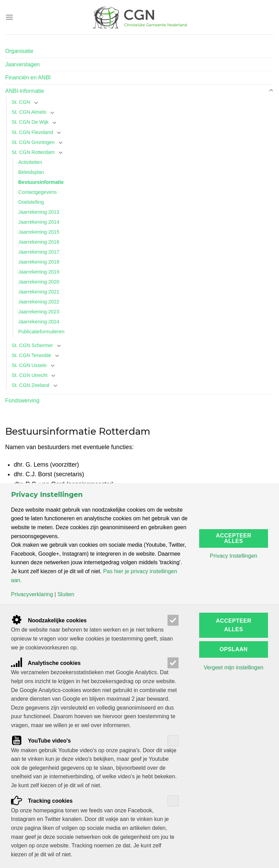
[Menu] (9, 17)
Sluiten (66, 594)
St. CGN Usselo (29, 365)
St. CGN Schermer (32, 345)
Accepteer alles (234, 538)
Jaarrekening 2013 (39, 212)
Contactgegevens (37, 192)
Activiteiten (30, 162)
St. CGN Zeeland (31, 385)
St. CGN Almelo (29, 112)
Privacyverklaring (32, 594)
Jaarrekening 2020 (39, 282)
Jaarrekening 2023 (39, 312)
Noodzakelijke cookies (49, 620)
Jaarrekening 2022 (39, 302)
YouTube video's (41, 741)
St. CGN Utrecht (30, 375)
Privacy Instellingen (234, 556)
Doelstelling (31, 202)
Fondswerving (22, 400)
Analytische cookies (46, 663)
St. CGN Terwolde (31, 355)
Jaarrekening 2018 (39, 262)
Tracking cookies (42, 801)
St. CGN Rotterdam (33, 152)
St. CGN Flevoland (32, 132)
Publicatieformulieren (41, 332)
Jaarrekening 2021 (39, 292)
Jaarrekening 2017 (39, 252)
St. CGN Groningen (33, 142)
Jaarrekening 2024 (39, 322)
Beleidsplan (31, 172)
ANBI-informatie (25, 91)
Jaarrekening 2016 (39, 242)
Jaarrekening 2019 (39, 272)
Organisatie (19, 51)
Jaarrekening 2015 (39, 232)
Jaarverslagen (23, 64)
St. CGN (21, 102)
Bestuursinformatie (41, 182)
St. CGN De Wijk (30, 122)
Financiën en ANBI (28, 77)
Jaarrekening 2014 (39, 222)
